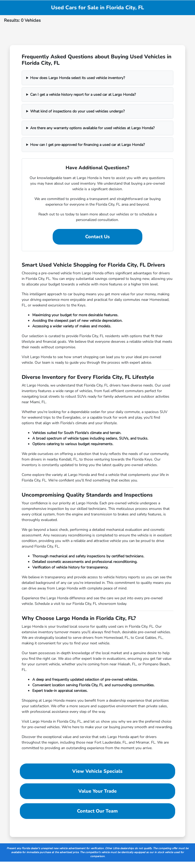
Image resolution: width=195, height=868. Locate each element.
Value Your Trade (97, 791)
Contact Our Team (97, 811)
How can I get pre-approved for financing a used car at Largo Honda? (87, 145)
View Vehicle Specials (97, 771)
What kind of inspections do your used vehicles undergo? (77, 111)
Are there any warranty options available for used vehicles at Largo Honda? (92, 128)
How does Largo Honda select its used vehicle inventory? (78, 78)
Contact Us (97, 237)
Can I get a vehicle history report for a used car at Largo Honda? (83, 95)
